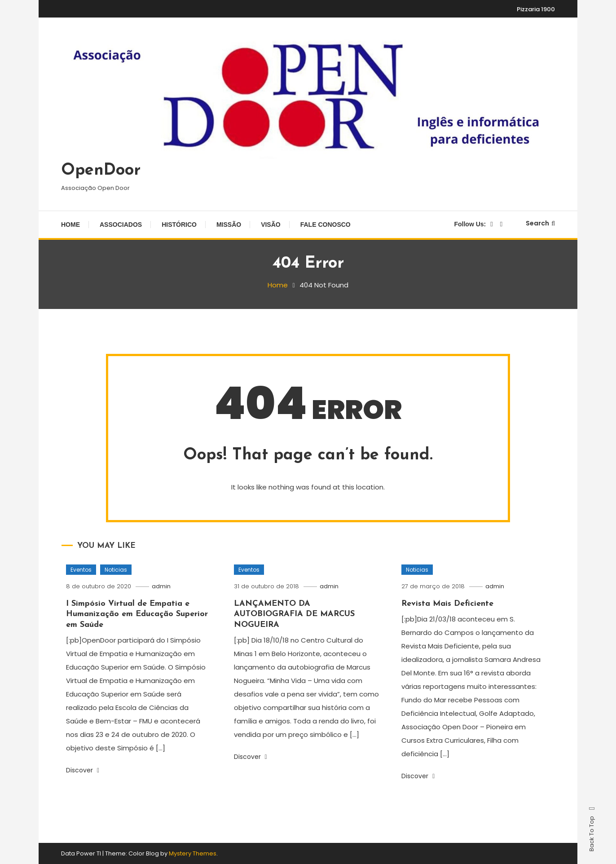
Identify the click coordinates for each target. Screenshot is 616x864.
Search (540, 223)
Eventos (81, 570)
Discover (83, 770)
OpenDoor (101, 171)
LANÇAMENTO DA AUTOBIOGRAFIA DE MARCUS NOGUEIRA (294, 614)
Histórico (179, 225)
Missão (229, 225)
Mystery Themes (193, 853)
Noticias (116, 570)
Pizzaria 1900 (536, 9)
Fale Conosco (326, 225)
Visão (271, 225)
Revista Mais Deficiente (447, 604)
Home (70, 225)
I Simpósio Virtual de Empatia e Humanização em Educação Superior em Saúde (137, 614)
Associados (121, 225)
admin (161, 586)
